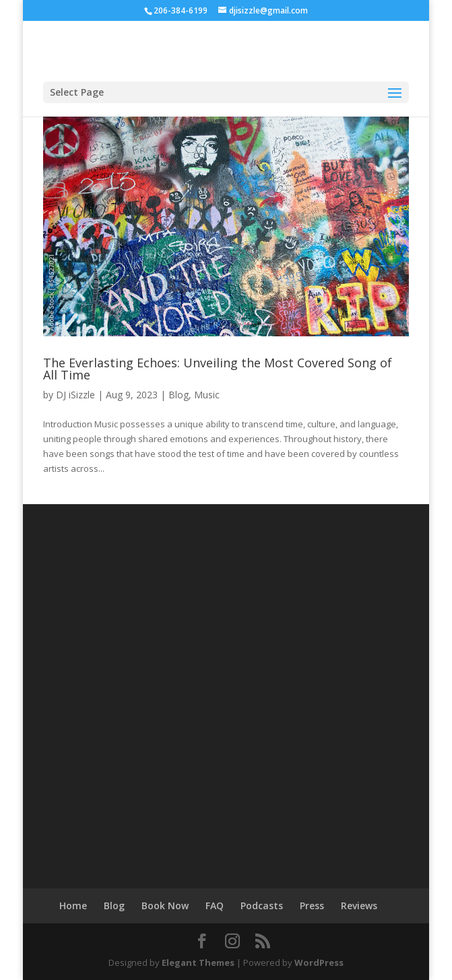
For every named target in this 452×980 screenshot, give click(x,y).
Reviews (359, 906)
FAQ (215, 906)
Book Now (165, 906)
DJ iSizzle (75, 395)
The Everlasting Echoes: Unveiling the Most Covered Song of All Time (218, 369)
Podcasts (262, 906)
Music (207, 395)
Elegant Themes (198, 962)
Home (73, 906)
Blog (179, 395)
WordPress (319, 962)
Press (312, 906)
